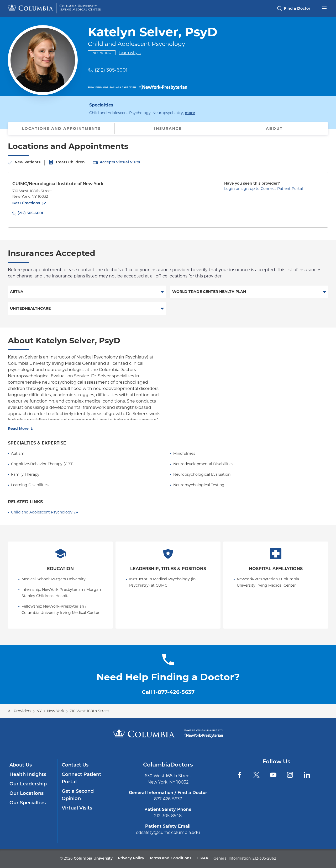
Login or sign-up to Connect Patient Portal (264, 189)
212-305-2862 (264, 858)
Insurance (168, 128)
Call (168, 692)
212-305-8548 (168, 816)
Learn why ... (130, 53)
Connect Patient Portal (82, 778)
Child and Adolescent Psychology (42, 512)
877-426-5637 (168, 799)
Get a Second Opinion (78, 795)
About (274, 128)
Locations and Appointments (61, 128)
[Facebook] (240, 775)
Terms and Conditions (170, 858)
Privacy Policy (131, 858)
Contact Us (75, 765)
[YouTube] (273, 775)
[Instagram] (290, 775)
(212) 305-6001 (111, 70)
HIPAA (202, 858)
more (190, 113)
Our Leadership (28, 784)
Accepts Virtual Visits (120, 162)
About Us (21, 765)
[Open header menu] (324, 8)
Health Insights (28, 775)
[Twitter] (256, 775)
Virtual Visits (77, 808)
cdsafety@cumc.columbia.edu (168, 832)
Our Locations (27, 794)
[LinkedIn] (307, 775)
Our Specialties (28, 803)
